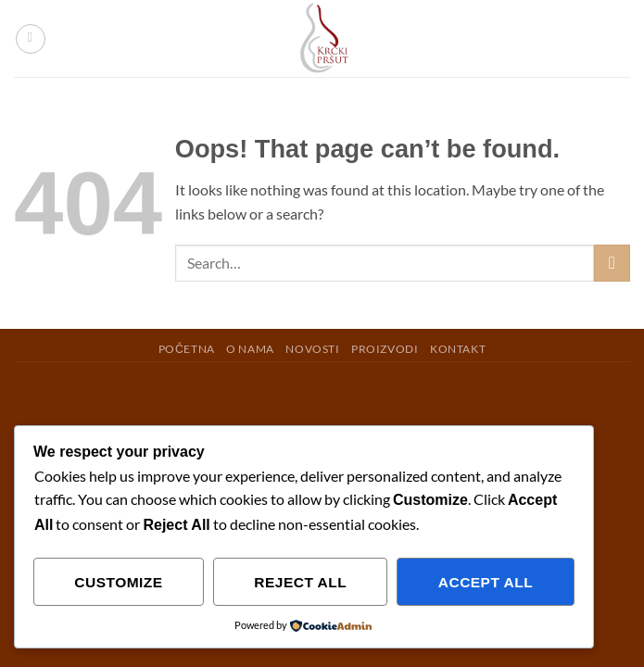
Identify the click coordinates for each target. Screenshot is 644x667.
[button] (31, 39)
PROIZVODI (385, 349)
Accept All (486, 582)
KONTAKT (458, 349)
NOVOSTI (312, 349)
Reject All (300, 582)
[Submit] (612, 263)
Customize (118, 582)
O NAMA (250, 349)
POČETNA (187, 349)
